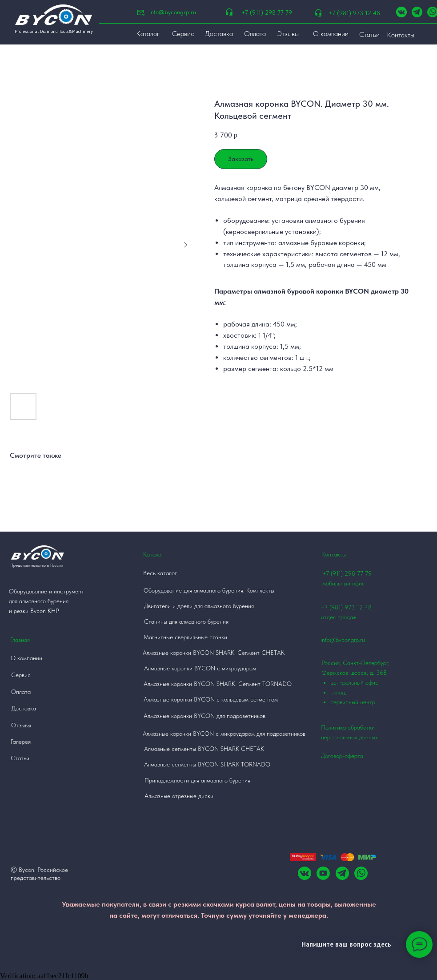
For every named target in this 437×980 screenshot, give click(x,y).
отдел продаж (339, 617)
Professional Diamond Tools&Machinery (54, 31)
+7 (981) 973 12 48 (354, 13)
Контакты (334, 554)
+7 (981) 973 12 (342, 607)
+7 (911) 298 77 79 (267, 12)
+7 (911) (333, 573)
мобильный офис (344, 583)
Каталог (153, 554)
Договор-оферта (342, 756)
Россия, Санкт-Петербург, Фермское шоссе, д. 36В (362, 683)
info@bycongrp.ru (173, 12)
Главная (20, 640)
